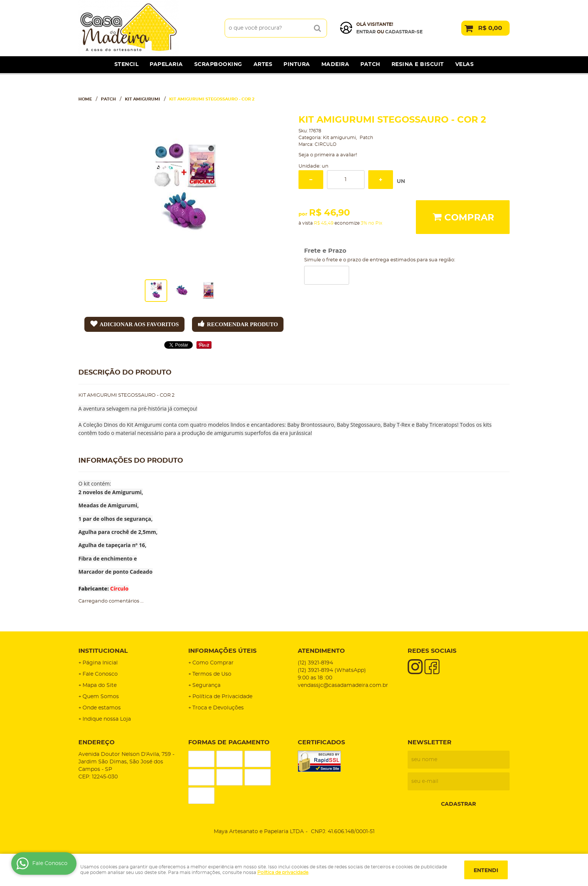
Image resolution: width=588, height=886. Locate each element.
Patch (370, 64)
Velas (465, 64)
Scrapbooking (218, 64)
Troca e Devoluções (218, 708)
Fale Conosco (100, 674)
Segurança (206, 685)
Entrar (366, 32)
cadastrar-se (404, 32)
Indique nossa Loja (107, 719)
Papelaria (166, 64)
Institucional (103, 651)
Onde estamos (102, 708)
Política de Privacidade (222, 697)
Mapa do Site (100, 685)
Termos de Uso (212, 674)
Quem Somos (101, 697)
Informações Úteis (222, 651)
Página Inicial (100, 663)
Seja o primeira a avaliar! (328, 155)
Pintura (297, 64)
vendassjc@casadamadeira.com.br (343, 685)
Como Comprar (213, 663)
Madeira (335, 64)
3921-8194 (315, 663)
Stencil (127, 64)
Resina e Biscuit (418, 64)
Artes (263, 64)
